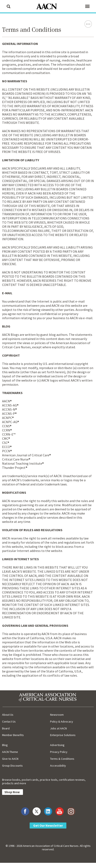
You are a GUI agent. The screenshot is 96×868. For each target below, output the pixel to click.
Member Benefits (13, 735)
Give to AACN (10, 759)
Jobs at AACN (58, 728)
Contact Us (9, 721)
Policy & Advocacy (62, 721)
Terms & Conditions (62, 759)
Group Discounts (12, 766)
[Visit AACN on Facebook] (25, 811)
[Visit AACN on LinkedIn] (48, 811)
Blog (5, 745)
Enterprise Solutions (63, 735)
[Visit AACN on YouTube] (60, 811)
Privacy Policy (59, 752)
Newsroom (57, 715)
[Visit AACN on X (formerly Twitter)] (37, 811)
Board (6, 728)
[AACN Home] (48, 7)
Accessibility (58, 766)
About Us (8, 715)
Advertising (57, 745)
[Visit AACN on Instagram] (71, 811)
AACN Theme (10, 752)
